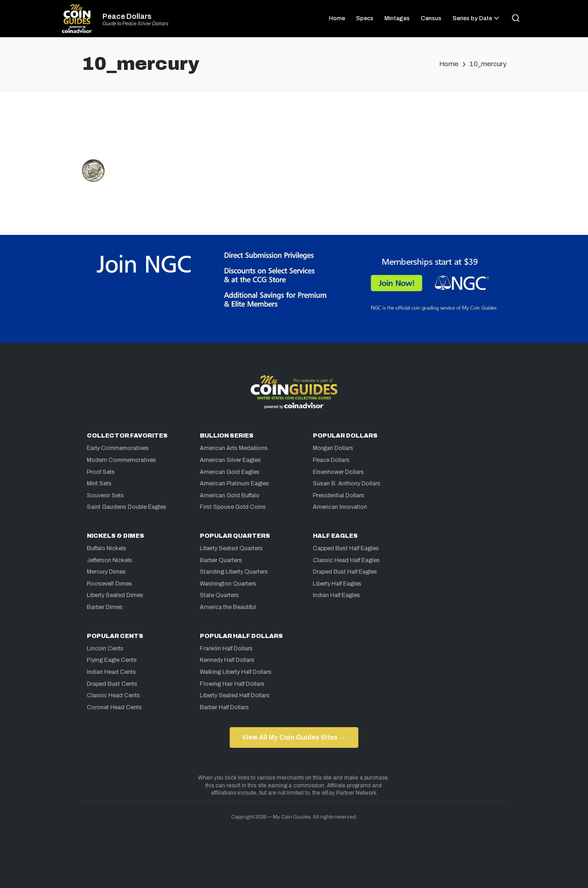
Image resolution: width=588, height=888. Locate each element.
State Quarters (219, 595)
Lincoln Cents (105, 649)
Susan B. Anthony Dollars (347, 484)
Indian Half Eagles (336, 595)
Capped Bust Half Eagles (346, 548)
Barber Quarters (221, 560)
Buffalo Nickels (107, 548)
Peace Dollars (127, 17)
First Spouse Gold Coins (233, 507)
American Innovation (340, 507)
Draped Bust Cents (112, 684)
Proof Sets (101, 472)
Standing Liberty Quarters (234, 572)
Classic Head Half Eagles (346, 560)
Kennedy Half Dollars (227, 660)
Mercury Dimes (106, 572)
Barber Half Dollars (224, 707)
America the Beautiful (228, 607)
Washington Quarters (228, 584)
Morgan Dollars (333, 448)
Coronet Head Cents (114, 707)
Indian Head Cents (111, 672)
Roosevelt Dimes (110, 584)
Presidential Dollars (339, 495)
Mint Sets (99, 484)
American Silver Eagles (230, 460)
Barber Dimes (105, 607)
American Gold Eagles (230, 472)
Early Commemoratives (118, 448)
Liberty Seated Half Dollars (235, 695)
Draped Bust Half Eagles (345, 572)
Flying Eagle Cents (112, 660)
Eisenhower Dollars (338, 472)
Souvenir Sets (105, 495)
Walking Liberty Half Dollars (236, 672)
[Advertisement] (294, 129)
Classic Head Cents (113, 695)
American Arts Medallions (234, 448)
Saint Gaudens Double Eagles (127, 507)
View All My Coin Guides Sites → (294, 737)
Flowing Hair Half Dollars (232, 684)
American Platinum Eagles (235, 484)
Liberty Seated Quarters (231, 548)
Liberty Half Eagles (337, 584)
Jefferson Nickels (110, 560)
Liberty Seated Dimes (115, 595)
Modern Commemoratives (122, 460)
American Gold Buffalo (230, 495)
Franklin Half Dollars (226, 649)
